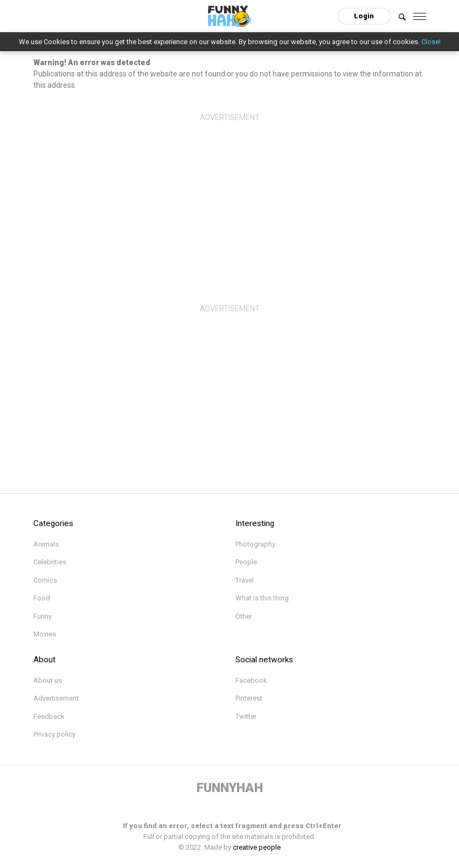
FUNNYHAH (230, 788)
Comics (45, 580)
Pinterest (249, 698)
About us (48, 680)
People (246, 562)
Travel (245, 580)
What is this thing (262, 598)
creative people (257, 847)
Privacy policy (54, 734)
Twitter (246, 716)
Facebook (251, 680)
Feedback (49, 716)
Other (244, 616)
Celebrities (50, 562)
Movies (45, 634)
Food (42, 598)
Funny (43, 616)
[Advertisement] (230, 202)
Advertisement (56, 698)
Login (364, 16)
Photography (255, 544)
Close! (431, 42)
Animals (46, 544)
